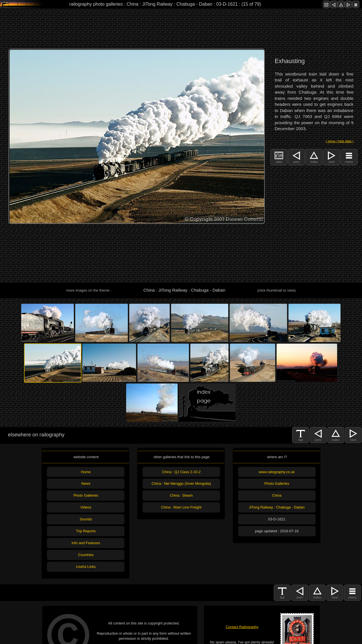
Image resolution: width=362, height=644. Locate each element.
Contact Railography (242, 627)
